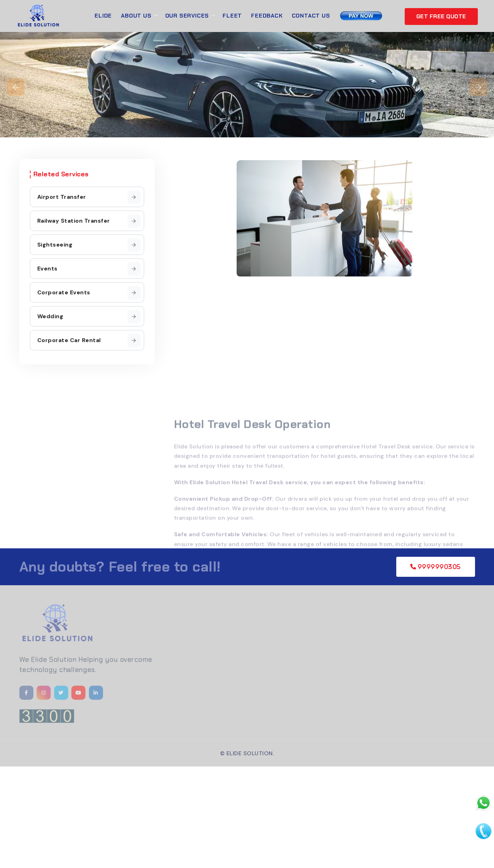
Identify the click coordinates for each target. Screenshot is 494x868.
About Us (136, 16)
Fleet (232, 16)
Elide (103, 16)
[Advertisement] (211, 816)
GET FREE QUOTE (441, 16)
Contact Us (311, 16)
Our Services (187, 16)
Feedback (267, 16)
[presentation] (16, 87)
